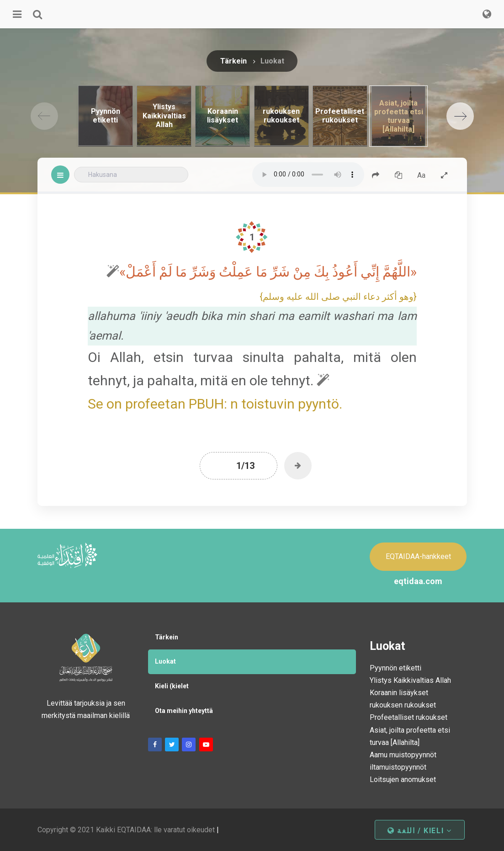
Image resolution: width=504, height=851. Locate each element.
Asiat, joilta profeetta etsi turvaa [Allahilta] (410, 736)
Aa (421, 175)
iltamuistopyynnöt (398, 767)
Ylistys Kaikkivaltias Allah (410, 680)
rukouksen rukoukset (403, 705)
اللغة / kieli (419, 831)
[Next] (460, 116)
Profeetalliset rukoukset (409, 717)
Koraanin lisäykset (399, 693)
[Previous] (44, 116)
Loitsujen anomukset (403, 779)
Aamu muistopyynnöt (403, 755)
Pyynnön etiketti (395, 668)
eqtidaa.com (418, 581)
